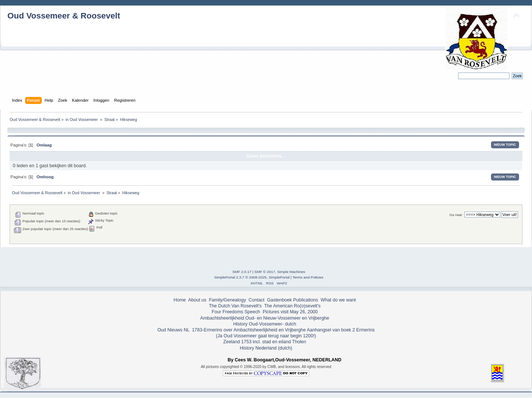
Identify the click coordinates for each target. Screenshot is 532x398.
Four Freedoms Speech (236, 312)
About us (197, 300)
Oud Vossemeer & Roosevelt (64, 16)
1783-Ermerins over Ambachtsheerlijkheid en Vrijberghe (248, 330)
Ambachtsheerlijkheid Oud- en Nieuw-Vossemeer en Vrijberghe (265, 318)
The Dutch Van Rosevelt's (235, 306)
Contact (257, 300)
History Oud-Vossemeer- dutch (265, 324)
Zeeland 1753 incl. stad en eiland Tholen (265, 342)
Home (180, 300)
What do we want (338, 300)
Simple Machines (291, 272)
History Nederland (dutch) (266, 348)
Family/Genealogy (227, 300)
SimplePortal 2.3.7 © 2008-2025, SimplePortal (252, 277)
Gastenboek (279, 300)
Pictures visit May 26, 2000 (290, 312)
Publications (306, 300)
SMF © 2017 (265, 272)
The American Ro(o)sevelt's (292, 306)
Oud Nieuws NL (173, 330)
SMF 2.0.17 (242, 272)
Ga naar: (456, 215)
